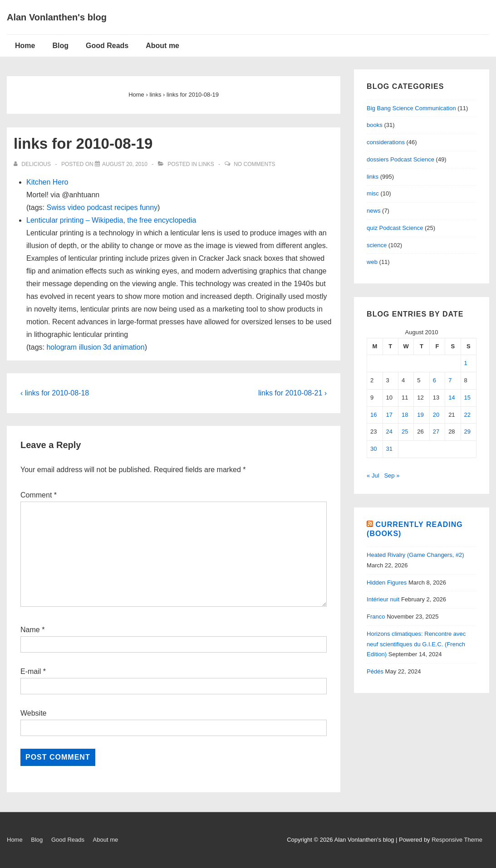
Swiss (56, 207)
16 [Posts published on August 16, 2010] (373, 415)
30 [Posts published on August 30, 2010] (373, 449)
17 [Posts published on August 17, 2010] (389, 415)
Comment (39, 495)
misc (373, 193)
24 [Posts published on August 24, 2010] (389, 432)
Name (30, 630)
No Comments (254, 164)
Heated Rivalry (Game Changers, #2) (415, 555)
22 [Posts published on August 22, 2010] (467, 415)
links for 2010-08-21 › (292, 393)
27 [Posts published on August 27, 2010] (436, 432)
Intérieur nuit (383, 599)
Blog (60, 46)
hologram (61, 347)
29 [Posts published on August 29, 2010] (467, 432)
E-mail (31, 671)
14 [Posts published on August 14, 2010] (452, 397)
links (206, 164)
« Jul (373, 475)
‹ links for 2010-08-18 (55, 393)
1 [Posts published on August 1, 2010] (466, 363)
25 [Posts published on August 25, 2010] (405, 432)
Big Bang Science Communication (411, 108)
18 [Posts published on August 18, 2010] (405, 415)
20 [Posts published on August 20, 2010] (436, 415)
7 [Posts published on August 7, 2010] (450, 380)
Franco (376, 617)
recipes (126, 207)
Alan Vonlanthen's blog (57, 17)
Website (34, 713)
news (373, 211)
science (377, 245)
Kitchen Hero (47, 182)
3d (107, 347)
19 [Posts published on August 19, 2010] (420, 415)
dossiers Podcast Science (400, 159)
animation (129, 347)
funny (149, 207)
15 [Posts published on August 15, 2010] (467, 397)
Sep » (392, 475)
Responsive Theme (457, 840)
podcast (99, 207)
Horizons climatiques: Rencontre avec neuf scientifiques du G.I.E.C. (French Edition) (416, 644)
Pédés (375, 671)
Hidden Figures (387, 583)
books (375, 125)
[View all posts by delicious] (33, 164)
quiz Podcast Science (395, 228)
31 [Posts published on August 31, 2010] (389, 449)
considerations (386, 142)
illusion (90, 347)
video (76, 207)
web (372, 262)
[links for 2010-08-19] (125, 164)
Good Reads (107, 46)
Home (25, 46)
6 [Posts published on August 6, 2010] (435, 380)
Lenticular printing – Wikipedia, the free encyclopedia (111, 220)
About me (162, 46)
